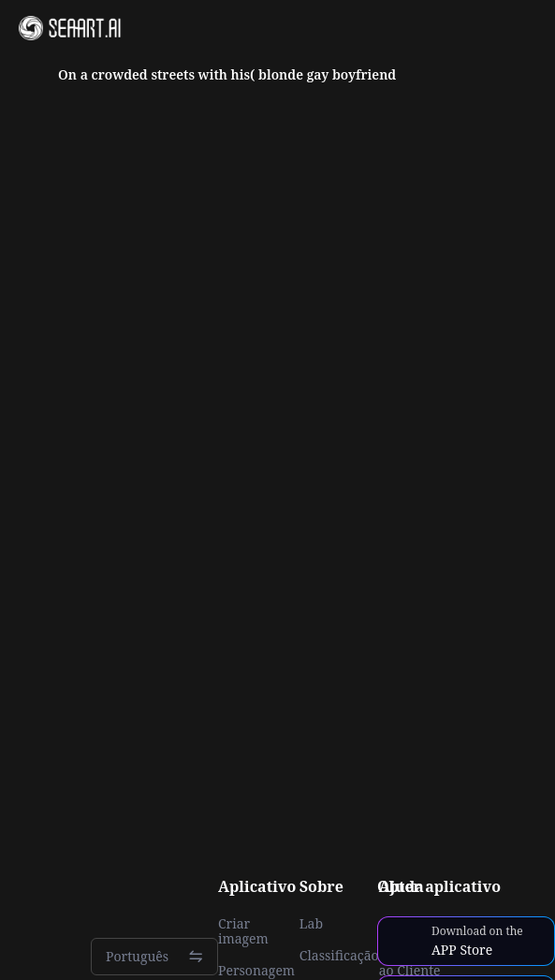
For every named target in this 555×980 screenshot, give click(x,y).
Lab (311, 924)
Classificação (339, 956)
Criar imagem (243, 931)
